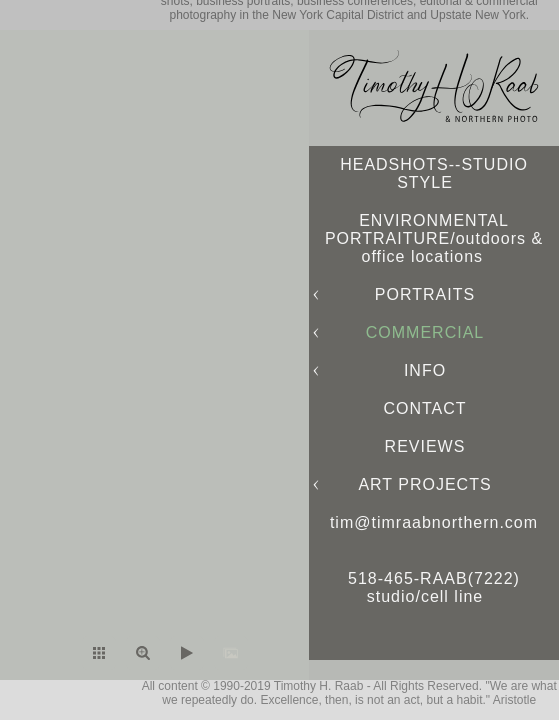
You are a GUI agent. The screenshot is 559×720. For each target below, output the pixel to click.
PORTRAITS (425, 294)
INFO (425, 370)
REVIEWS (425, 446)
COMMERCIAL (425, 332)
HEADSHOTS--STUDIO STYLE (434, 173)
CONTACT (424, 408)
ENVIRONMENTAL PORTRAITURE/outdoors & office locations (434, 238)
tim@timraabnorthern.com (434, 522)
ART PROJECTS (424, 484)
